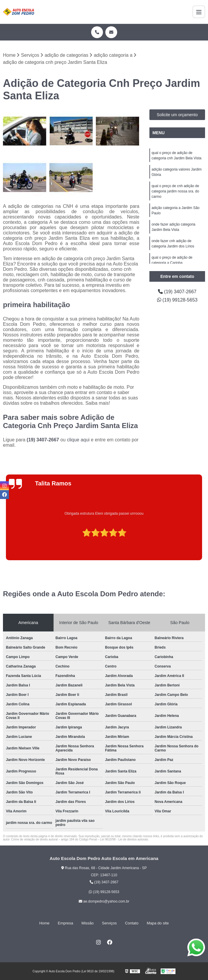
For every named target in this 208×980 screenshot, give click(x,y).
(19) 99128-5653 (177, 300)
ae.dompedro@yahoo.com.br (104, 901)
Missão (87, 923)
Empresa (65, 923)
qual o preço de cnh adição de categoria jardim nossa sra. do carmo (175, 191)
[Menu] (199, 12)
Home (45, 923)
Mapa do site (158, 923)
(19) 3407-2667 (43, 440)
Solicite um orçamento (177, 115)
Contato (132, 923)
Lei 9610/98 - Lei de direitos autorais (124, 839)
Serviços (109, 923)
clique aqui (78, 440)
